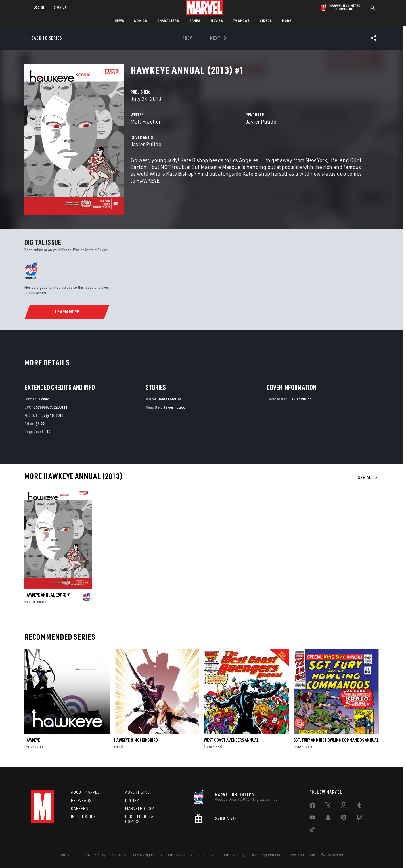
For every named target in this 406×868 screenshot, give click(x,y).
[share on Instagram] (344, 806)
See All (368, 477)
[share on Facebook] (312, 807)
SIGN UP (60, 7)
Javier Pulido (261, 121)
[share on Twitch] (359, 819)
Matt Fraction (146, 121)
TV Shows (241, 21)
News (119, 21)
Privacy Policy (95, 855)
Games (195, 21)
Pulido (42, 602)
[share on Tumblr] (359, 806)
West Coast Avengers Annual (231, 740)
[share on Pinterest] (344, 819)
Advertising (138, 792)
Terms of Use (69, 855)
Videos (266, 21)
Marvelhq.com (140, 808)
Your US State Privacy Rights (133, 855)
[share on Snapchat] (328, 819)
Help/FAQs (81, 800)
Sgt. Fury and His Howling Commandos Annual (336, 740)
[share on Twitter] (328, 806)
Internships (83, 817)
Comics (140, 21)
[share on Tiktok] (312, 831)
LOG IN (39, 7)
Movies (217, 21)
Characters (168, 21)
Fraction (30, 602)
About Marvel (85, 792)
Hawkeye (32, 740)
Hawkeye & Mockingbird (136, 740)
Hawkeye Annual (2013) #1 (48, 595)
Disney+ (133, 800)
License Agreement (265, 855)
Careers (80, 808)
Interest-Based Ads (301, 855)
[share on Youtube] (312, 819)
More (287, 21)
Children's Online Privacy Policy (221, 855)
